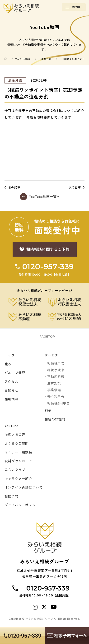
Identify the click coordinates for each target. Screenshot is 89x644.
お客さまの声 (15, 434)
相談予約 (11, 496)
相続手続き (56, 370)
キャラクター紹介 (18, 478)
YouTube (11, 426)
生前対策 (54, 383)
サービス (52, 355)
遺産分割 (46, 59)
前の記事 (14, 187)
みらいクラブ (15, 470)
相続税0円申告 (59, 403)
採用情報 (11, 399)
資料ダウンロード (18, 461)
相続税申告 (56, 363)
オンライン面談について (24, 487)
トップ (10, 355)
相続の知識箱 (55, 419)
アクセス (11, 381)
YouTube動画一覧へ (44, 197)
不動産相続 (56, 376)
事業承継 (54, 390)
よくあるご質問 (17, 443)
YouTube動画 (23, 59)
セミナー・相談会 (18, 452)
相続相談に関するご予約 (48, 249)
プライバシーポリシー (22, 505)
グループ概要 (15, 373)
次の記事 (75, 187)
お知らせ (11, 390)
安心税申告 (56, 396)
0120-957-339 (44, 269)
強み (8, 364)
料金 (48, 410)
